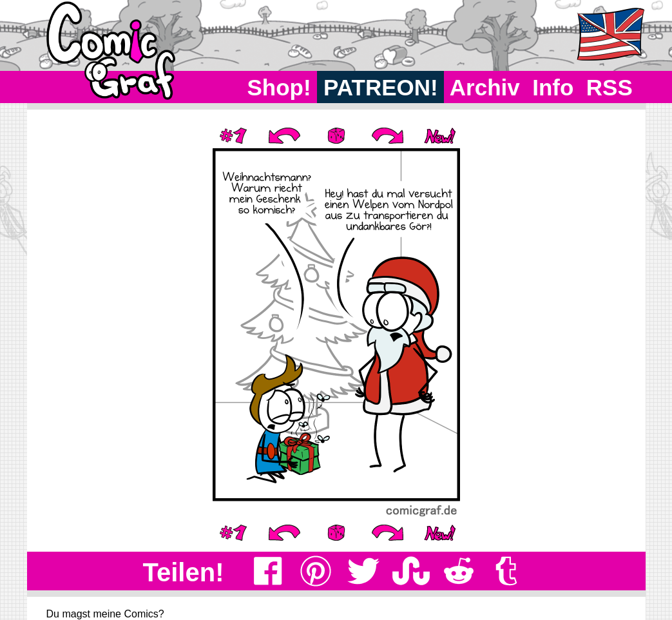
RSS (609, 87)
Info (553, 87)
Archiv (485, 87)
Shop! (279, 87)
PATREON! (380, 87)
